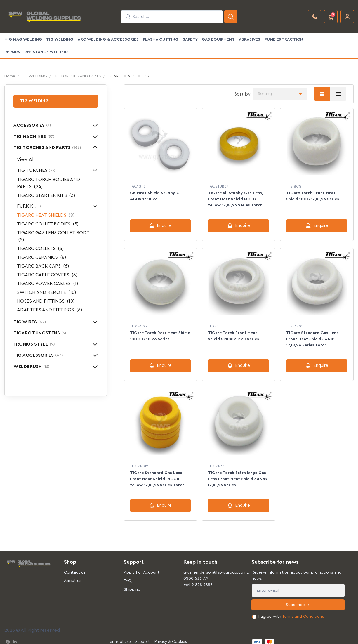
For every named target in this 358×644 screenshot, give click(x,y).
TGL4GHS (138, 186)
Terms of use (119, 638)
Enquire (160, 225)
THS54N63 (216, 464)
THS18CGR (139, 325)
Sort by (242, 94)
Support (143, 638)
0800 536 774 (196, 574)
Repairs (12, 52)
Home (10, 76)
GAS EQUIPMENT (218, 39)
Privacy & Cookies (171, 638)
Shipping (132, 585)
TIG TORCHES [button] (36, 170)
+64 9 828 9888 (198, 581)
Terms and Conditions (303, 613)
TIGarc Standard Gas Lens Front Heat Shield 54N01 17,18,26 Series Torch (312, 338)
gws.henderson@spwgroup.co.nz (209, 568)
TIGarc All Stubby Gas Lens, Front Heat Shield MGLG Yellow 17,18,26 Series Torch (236, 199)
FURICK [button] (29, 206)
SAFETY (190, 39)
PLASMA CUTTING (161, 39)
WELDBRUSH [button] (31, 367)
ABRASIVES (250, 39)
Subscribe (298, 601)
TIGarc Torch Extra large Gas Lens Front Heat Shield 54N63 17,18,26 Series (238, 476)
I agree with (291, 613)
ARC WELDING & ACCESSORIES (108, 39)
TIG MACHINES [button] (34, 136)
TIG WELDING (60, 39)
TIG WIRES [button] (30, 322)
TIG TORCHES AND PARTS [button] (47, 147)
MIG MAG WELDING (23, 39)
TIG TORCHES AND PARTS (77, 76)
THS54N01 (294, 325)
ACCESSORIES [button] (32, 125)
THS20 (213, 325)
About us (73, 577)
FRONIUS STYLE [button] (34, 344)
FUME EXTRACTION (284, 39)
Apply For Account (142, 568)
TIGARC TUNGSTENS (40, 333)
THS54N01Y (139, 464)
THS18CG (294, 186)
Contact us (75, 568)
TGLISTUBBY (218, 186)
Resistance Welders (46, 52)
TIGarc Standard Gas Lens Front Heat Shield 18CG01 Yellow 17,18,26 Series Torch (157, 476)
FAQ (128, 577)
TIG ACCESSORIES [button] (38, 355)
